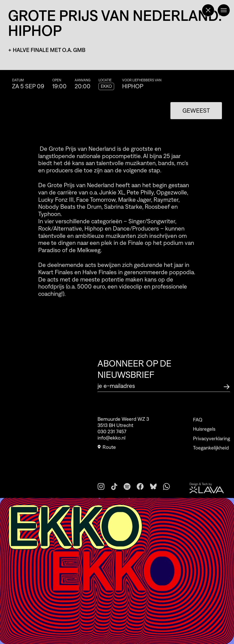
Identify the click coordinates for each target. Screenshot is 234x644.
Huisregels (204, 434)
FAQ (198, 425)
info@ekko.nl (111, 439)
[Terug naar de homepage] (208, 10)
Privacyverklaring (212, 444)
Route (107, 448)
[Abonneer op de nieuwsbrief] (227, 386)
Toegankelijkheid (211, 453)
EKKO (106, 86)
